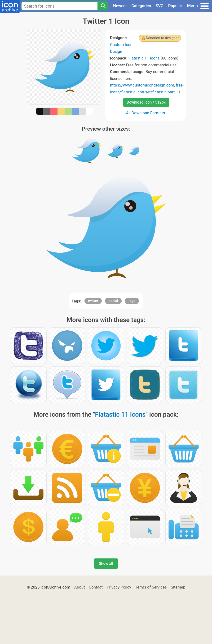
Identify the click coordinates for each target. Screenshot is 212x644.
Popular (175, 6)
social (113, 301)
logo (132, 301)
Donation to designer (162, 38)
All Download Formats (146, 113)
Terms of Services (151, 587)
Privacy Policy (119, 587)
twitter (93, 301)
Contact (96, 587)
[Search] (103, 6)
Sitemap (178, 587)
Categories (141, 6)
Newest (120, 6)
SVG (160, 6)
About (80, 587)
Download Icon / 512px (146, 102)
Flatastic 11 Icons (144, 58)
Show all (106, 564)
